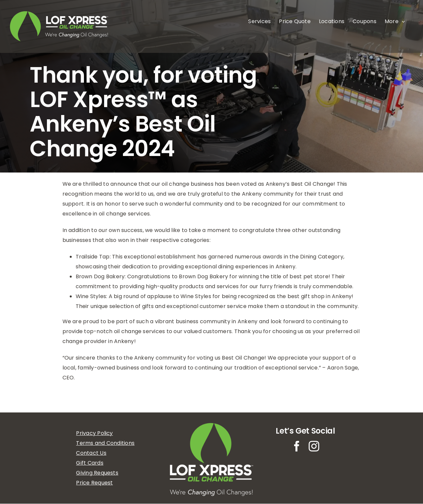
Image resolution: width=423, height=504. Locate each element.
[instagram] (314, 446)
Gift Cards (90, 463)
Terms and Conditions (105, 443)
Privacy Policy (94, 433)
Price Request (94, 483)
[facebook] (297, 446)
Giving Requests (97, 473)
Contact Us (91, 453)
